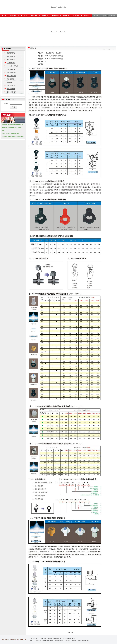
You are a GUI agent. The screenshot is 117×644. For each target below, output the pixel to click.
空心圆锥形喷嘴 (12, 76)
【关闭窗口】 (69, 632)
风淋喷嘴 (9, 82)
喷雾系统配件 (11, 89)
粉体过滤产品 (11, 56)
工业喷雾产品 (11, 53)
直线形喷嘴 (10, 79)
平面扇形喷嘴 (11, 69)
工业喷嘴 (33, 48)
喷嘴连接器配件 (12, 92)
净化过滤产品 (11, 60)
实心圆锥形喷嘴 (12, 73)
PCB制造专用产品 (12, 66)
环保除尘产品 (11, 63)
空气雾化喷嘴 (11, 86)
